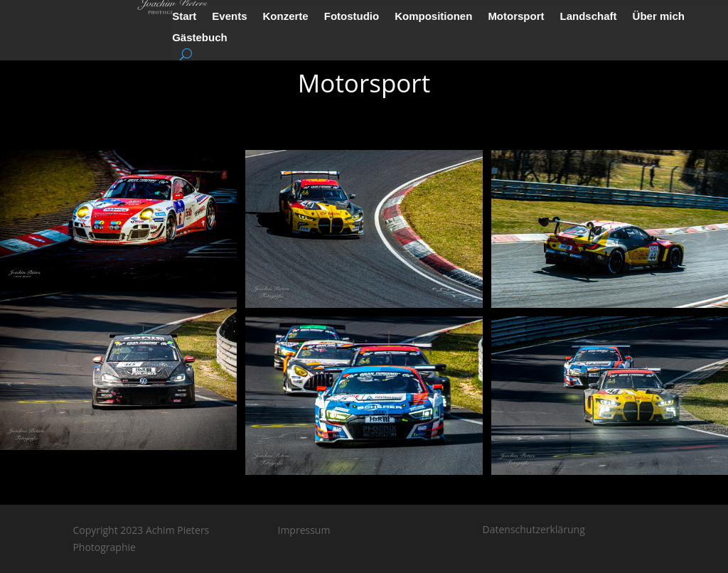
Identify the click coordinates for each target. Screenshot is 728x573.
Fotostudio (352, 17)
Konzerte (286, 17)
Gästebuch (200, 38)
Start (184, 17)
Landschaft (589, 17)
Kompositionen (433, 17)
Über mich (659, 17)
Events (229, 17)
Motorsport (516, 17)
